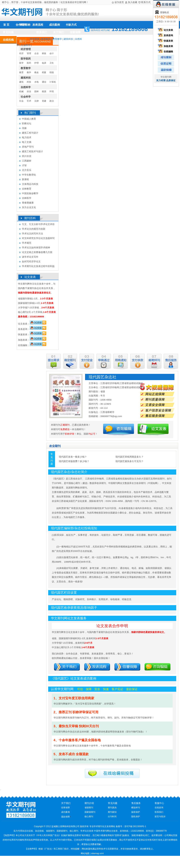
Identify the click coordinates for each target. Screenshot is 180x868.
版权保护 (136, 812)
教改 (37, 72)
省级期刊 (89, 808)
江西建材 (27, 161)
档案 (44, 72)
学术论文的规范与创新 (34, 229)
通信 (44, 82)
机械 (21, 91)
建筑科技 (68, 39)
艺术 (29, 101)
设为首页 (119, 2)
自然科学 (26, 87)
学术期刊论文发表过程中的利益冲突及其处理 (38, 267)
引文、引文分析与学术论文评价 (38, 224)
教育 (21, 72)
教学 (29, 72)
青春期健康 (28, 203)
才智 (24, 165)
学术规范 (27, 243)
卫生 (52, 63)
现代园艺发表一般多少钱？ (73, 457)
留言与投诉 (160, 817)
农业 (29, 91)
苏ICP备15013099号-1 (135, 826)
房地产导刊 (28, 147)
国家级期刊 (90, 812)
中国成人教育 (29, 119)
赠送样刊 (136, 808)
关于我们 (58, 32)
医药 (29, 63)
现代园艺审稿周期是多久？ (129, 457)
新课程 (25, 179)
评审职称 (25, 25)
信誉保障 (75, 32)
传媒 (24, 128)
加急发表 (166, 46)
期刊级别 (112, 812)
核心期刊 (89, 817)
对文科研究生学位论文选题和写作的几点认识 (38, 239)
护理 (37, 63)
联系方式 (146, 2)
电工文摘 (27, 142)
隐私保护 (136, 817)
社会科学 (26, 45)
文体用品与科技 (30, 184)
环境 (52, 91)
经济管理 (35, 39)
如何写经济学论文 (31, 262)
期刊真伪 (112, 808)
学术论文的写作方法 (32, 234)
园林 (37, 91)
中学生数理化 (29, 175)
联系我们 (42, 32)
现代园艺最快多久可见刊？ (129, 461)
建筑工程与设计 (30, 133)
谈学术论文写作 (30, 257)
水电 (37, 82)
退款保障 (65, 817)
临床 (44, 63)
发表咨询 (166, 35)
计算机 (53, 82)
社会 (21, 101)
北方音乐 (27, 170)
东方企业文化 (29, 207)
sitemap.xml (97, 853)
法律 (37, 101)
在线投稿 (8, 40)
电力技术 (27, 137)
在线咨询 (159, 808)
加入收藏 (133, 2)
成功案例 (54, 25)
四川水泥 (27, 156)
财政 (44, 53)
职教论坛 (27, 123)
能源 (44, 91)
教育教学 (57, 39)
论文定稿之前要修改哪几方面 (37, 252)
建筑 (21, 82)
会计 (52, 53)
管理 (29, 53)
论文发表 (166, 30)
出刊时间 (112, 817)
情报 (52, 72)
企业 (37, 53)
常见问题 (8, 32)
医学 (21, 63)
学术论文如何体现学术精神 (36, 248)
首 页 (6, 25)
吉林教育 (27, 189)
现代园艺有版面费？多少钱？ (74, 461)
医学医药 (46, 39)
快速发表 (166, 41)
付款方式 (71, 25)
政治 (52, 101)
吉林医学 (27, 198)
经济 (21, 53)
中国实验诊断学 (30, 193)
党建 (44, 101)
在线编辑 (166, 52)
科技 (29, 82)
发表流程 (38, 25)
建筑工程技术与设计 (32, 151)
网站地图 (85, 853)
